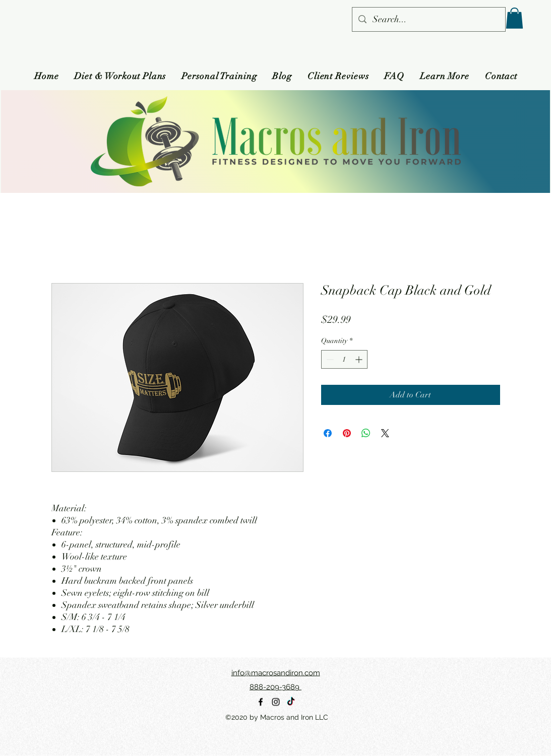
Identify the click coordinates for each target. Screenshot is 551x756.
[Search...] (428, 20)
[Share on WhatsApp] (366, 433)
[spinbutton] (344, 359)
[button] (514, 18)
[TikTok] (291, 702)
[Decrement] (329, 359)
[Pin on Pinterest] (347, 433)
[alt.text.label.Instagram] (276, 702)
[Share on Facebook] (328, 433)
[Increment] (360, 359)
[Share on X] (385, 433)
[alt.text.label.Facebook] (261, 702)
